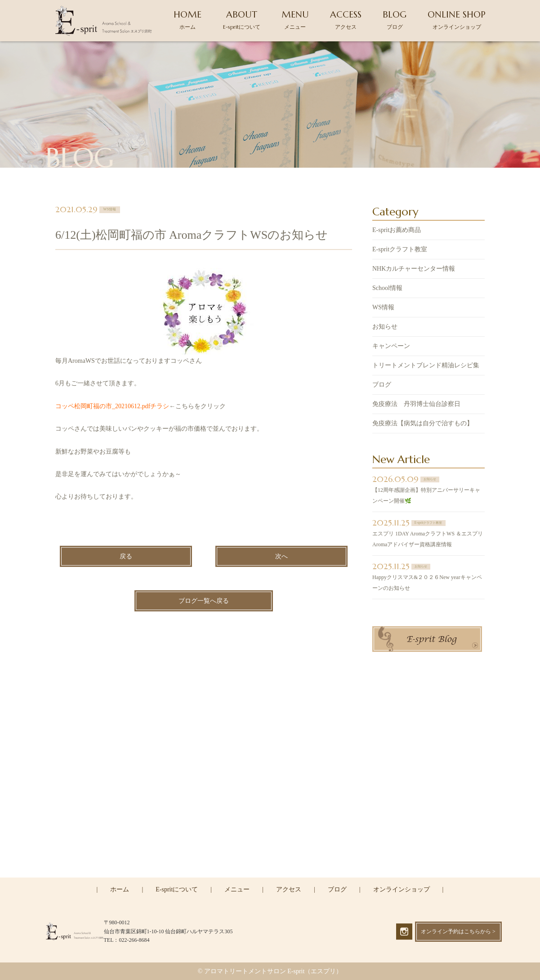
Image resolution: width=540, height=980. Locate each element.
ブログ (382, 386)
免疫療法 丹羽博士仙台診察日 (416, 405)
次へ (281, 557)
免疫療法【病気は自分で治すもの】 (423, 425)
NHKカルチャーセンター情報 (414, 270)
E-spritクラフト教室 (400, 251)
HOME (187, 20)
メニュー (237, 889)
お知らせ (385, 328)
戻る (126, 557)
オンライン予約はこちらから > (458, 931)
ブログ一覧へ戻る (204, 602)
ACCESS (346, 20)
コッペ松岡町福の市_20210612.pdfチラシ (112, 407)
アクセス (289, 889)
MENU (295, 20)
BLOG (395, 20)
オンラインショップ (402, 889)
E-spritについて (177, 889)
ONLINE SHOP (457, 20)
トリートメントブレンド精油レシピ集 (426, 367)
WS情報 (383, 309)
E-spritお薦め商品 (397, 231)
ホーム (120, 889)
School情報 (387, 289)
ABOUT (242, 20)
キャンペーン (391, 347)
